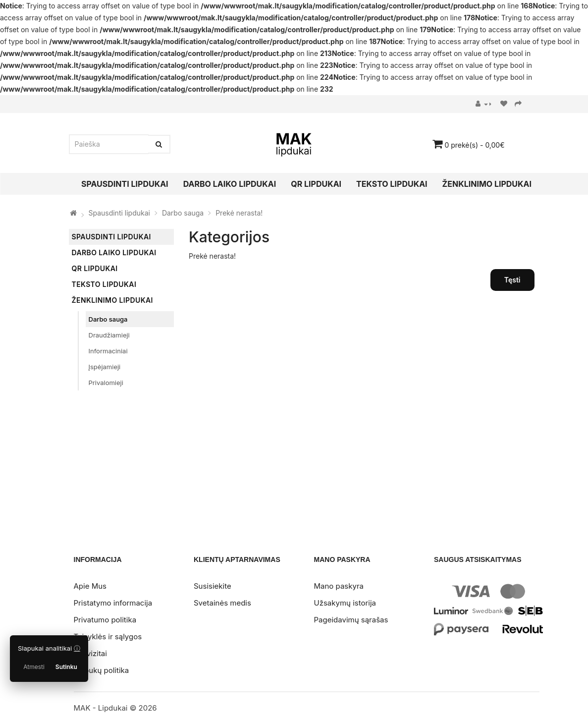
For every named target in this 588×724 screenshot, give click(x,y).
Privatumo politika (105, 620)
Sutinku (66, 667)
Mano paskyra (339, 586)
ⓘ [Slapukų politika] (77, 648)
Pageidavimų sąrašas (351, 620)
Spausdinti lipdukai (119, 213)
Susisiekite (213, 586)
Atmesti (34, 667)
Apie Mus (90, 586)
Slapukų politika (102, 670)
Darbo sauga (183, 213)
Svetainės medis (222, 603)
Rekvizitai (90, 653)
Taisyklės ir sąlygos (108, 637)
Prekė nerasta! (239, 213)
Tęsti (512, 280)
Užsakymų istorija (345, 603)
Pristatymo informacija (113, 603)
